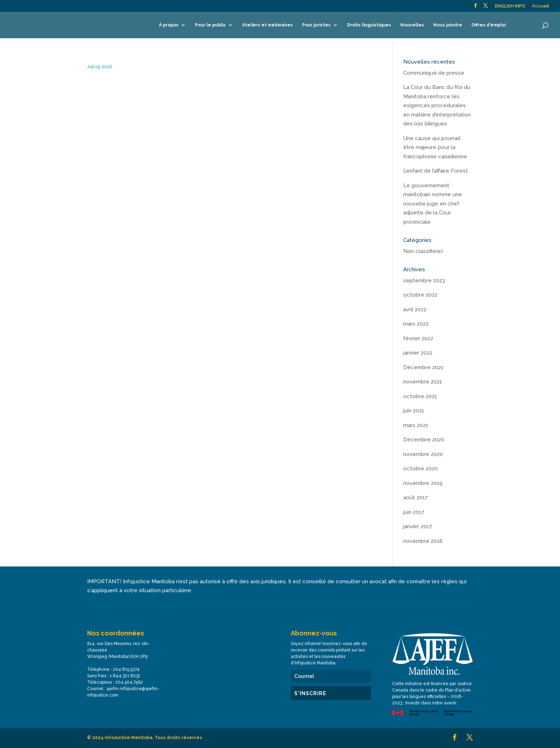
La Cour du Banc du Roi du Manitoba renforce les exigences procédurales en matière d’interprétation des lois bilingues (437, 105)
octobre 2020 (421, 469)
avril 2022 (415, 309)
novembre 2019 (423, 483)
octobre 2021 (420, 396)
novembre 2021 (423, 382)
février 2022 (418, 338)
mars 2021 (416, 425)
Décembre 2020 (424, 440)
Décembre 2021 (423, 367)
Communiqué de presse (434, 73)
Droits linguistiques (369, 25)
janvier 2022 (418, 353)
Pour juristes (316, 25)
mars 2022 (416, 324)
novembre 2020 (423, 454)
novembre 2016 (423, 541)
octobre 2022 (420, 295)
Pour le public (210, 25)
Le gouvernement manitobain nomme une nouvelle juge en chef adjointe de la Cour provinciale (433, 204)
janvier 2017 (418, 526)
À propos (169, 25)
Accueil (541, 6)
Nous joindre (448, 25)
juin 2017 (414, 512)
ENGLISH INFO (510, 6)
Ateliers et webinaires (267, 25)
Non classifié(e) (423, 251)
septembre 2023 (424, 281)
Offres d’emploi (489, 25)
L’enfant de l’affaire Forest (436, 171)
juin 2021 (414, 411)
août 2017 (416, 497)
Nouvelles (412, 25)
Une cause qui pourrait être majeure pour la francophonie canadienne (435, 147)
